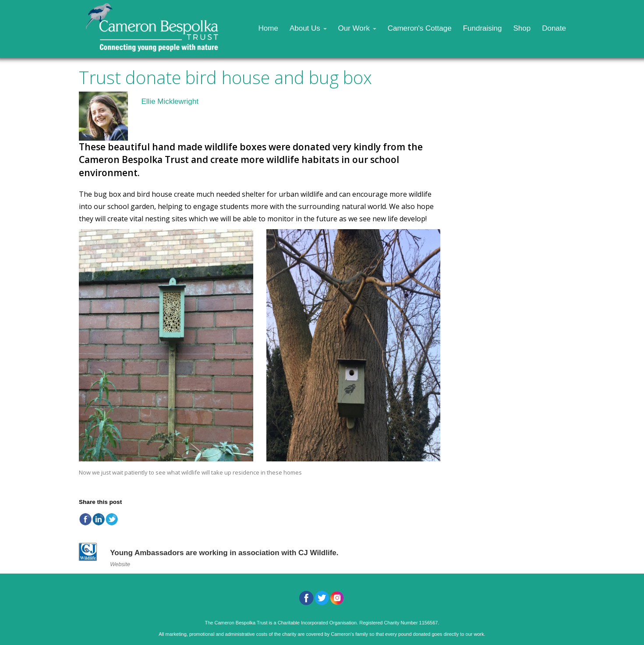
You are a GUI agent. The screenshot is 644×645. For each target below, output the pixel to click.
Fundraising (483, 28)
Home (268, 28)
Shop (522, 28)
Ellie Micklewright (170, 101)
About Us (308, 28)
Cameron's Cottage (420, 28)
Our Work (357, 28)
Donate (554, 28)
